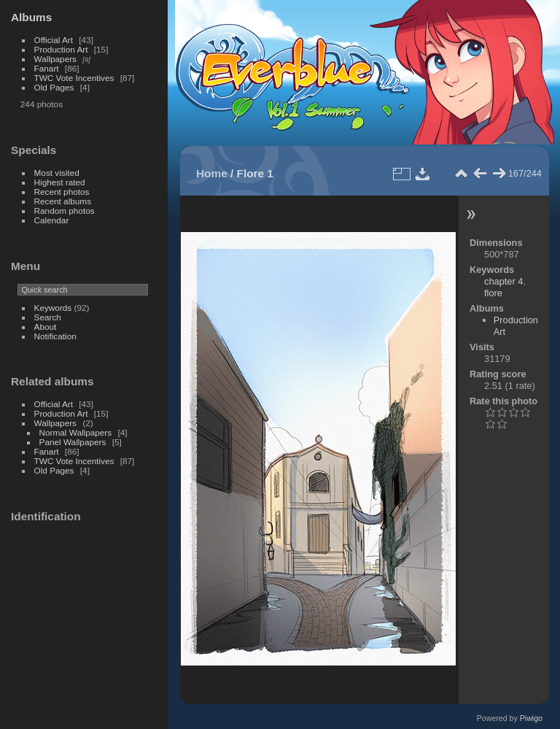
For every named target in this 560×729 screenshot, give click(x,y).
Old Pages (54, 87)
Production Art (61, 49)
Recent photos (62, 192)
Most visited (57, 173)
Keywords (53, 308)
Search (48, 317)
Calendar (52, 220)
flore (493, 293)
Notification (55, 336)
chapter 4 (503, 281)
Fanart (47, 68)
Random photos (65, 211)
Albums (31, 17)
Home (212, 173)
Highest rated (60, 182)
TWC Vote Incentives (74, 78)
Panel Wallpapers (73, 442)
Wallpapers (55, 59)
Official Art (54, 40)
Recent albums (63, 201)
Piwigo (531, 718)
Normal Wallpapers (76, 432)
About (46, 327)
